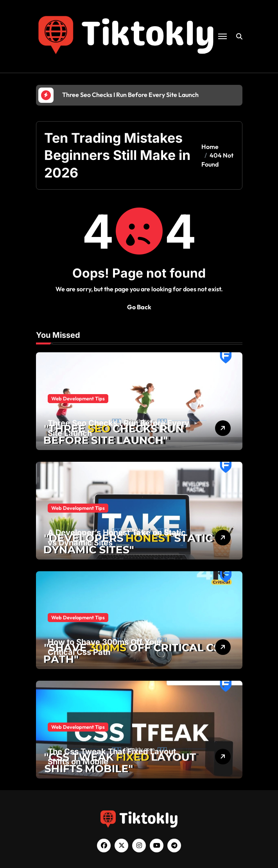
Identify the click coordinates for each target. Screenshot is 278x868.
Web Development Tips (78, 398)
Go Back (139, 307)
